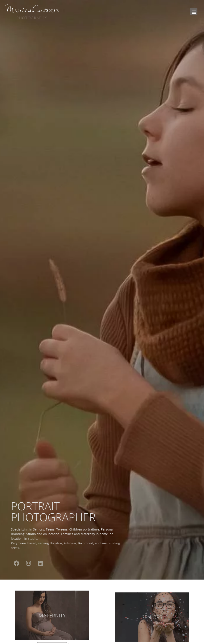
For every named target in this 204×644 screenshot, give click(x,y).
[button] (194, 12)
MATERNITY (52, 618)
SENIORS (152, 625)
